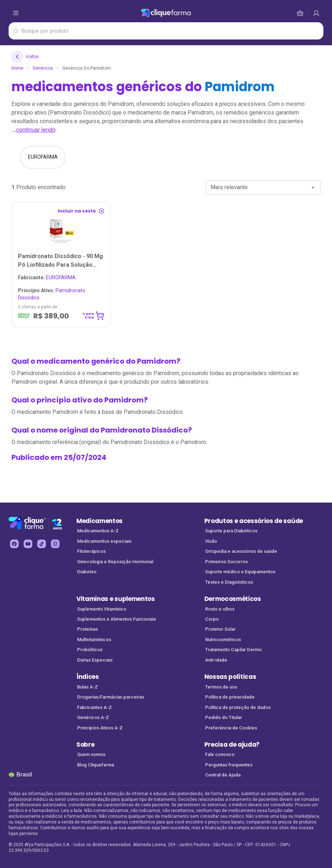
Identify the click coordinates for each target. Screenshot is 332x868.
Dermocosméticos (233, 599)
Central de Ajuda (223, 775)
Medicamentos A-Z (98, 531)
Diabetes (87, 572)
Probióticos (90, 650)
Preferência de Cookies (231, 728)
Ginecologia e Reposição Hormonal (115, 562)
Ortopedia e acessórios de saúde (241, 551)
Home (17, 68)
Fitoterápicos (91, 551)
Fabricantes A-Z (94, 707)
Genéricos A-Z (93, 717)
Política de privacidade (230, 697)
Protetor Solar (220, 629)
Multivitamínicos (94, 640)
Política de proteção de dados (238, 707)
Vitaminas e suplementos (116, 599)
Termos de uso (221, 687)
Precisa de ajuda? (232, 745)
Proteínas (87, 629)
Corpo (212, 619)
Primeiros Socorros (226, 562)
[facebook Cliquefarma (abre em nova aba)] (14, 544)
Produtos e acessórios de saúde (254, 521)
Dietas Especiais (95, 660)
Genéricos (43, 68)
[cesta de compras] (316, 13)
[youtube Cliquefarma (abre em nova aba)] (28, 544)
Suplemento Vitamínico (102, 609)
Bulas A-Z (87, 687)
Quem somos (91, 754)
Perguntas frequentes (229, 765)
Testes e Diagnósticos (229, 582)
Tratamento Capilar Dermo (233, 650)
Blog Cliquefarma (96, 765)
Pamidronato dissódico (52, 294)
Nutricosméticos (223, 640)
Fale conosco (220, 754)
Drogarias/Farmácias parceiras (111, 697)
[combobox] (263, 187)
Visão (211, 541)
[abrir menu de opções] (16, 13)
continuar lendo (36, 130)
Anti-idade (216, 660)
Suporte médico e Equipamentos (240, 572)
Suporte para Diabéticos (231, 531)
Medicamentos (99, 521)
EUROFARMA (47, 277)
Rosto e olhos (220, 609)
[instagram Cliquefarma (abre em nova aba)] (55, 544)
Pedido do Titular (224, 717)
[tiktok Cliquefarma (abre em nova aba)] (42, 544)
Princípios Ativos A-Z (100, 728)
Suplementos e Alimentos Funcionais (117, 619)
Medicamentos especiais (104, 541)
